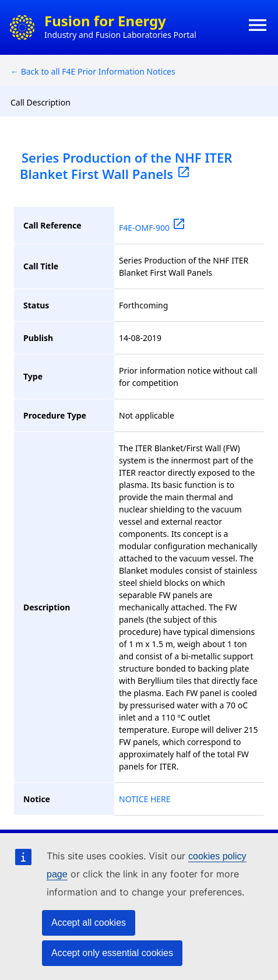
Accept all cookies (89, 923)
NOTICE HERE (145, 799)
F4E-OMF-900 (152, 228)
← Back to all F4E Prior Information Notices (93, 71)
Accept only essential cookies (112, 953)
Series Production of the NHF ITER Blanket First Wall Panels (126, 166)
